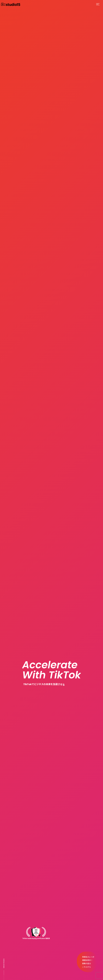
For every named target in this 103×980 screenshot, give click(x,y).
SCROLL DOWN (4, 963)
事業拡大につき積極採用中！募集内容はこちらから (88, 962)
